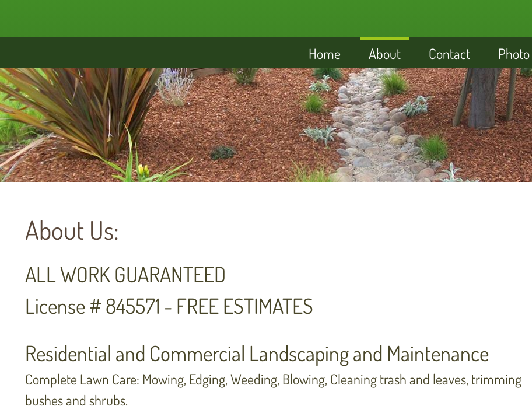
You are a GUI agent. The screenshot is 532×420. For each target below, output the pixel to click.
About (385, 53)
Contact (449, 53)
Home (325, 53)
